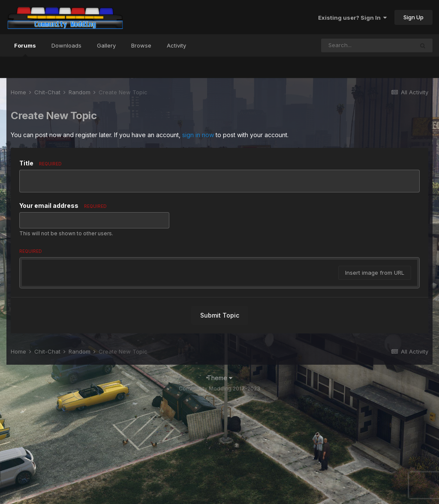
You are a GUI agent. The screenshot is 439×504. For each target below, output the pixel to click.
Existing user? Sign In (352, 18)
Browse (141, 45)
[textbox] (219, 320)
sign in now (198, 135)
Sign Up (413, 17)
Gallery (106, 45)
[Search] (367, 45)
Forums (25, 49)
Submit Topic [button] (220, 418)
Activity (176, 45)
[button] (30, 268)
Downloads (66, 45)
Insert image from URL (375, 375)
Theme (220, 481)
